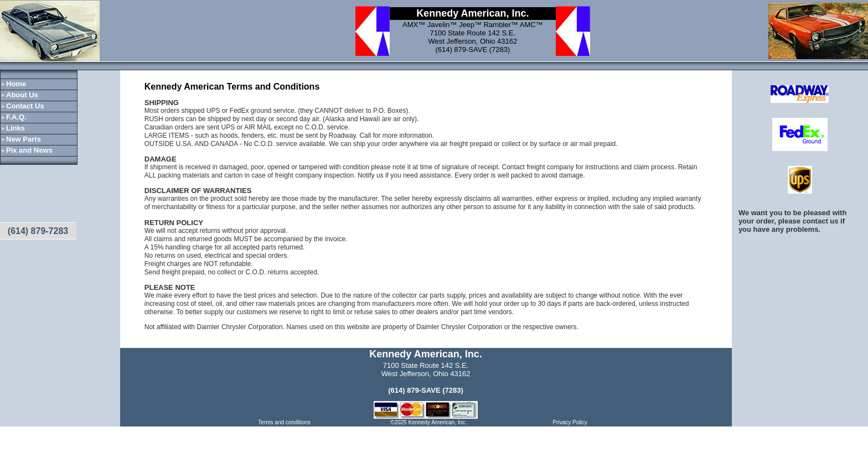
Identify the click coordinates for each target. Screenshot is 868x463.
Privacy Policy (570, 422)
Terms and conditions (284, 422)
